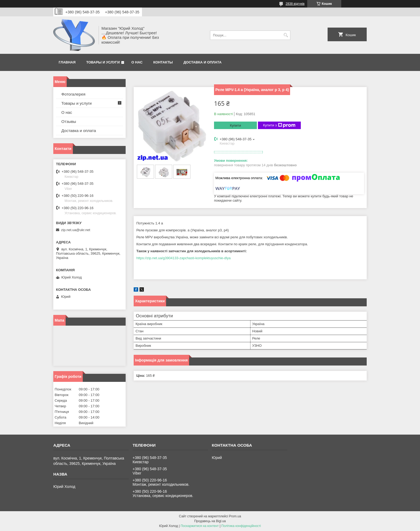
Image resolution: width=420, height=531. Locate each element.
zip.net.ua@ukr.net (76, 230)
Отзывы (69, 121)
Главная (67, 62)
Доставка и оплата (202, 62)
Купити (235, 125)
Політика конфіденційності (241, 526)
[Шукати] (286, 35)
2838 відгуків (295, 4)
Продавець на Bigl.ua (210, 521)
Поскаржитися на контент (200, 526)
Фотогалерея (73, 94)
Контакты (163, 62)
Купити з (279, 125)
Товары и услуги (103, 62)
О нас (137, 62)
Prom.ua (235, 516)
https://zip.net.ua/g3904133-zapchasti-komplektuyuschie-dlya (183, 258)
